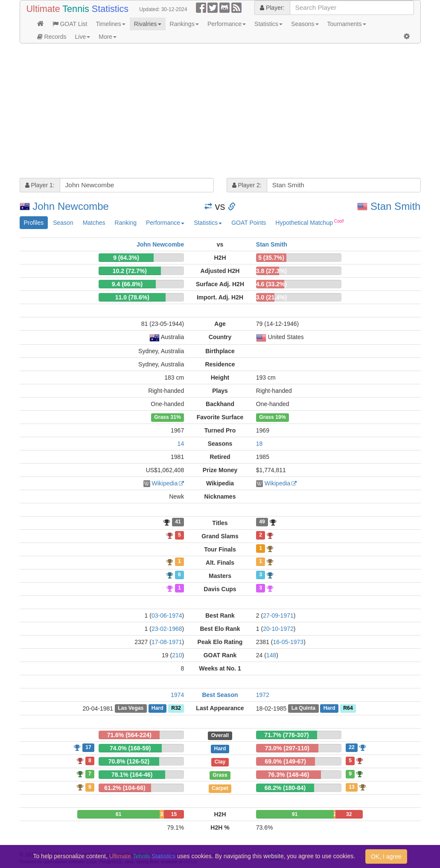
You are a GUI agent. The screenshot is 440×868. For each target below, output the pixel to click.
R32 (176, 708)
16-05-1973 (288, 642)
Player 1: (40, 185)
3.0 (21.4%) (271, 297)
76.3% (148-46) (289, 775)
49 (262, 522)
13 (352, 787)
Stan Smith (395, 206)
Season (63, 223)
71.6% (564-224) (129, 735)
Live (83, 37)
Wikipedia (165, 483)
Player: (272, 8)
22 (352, 747)
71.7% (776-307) (286, 735)
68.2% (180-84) (285, 788)
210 (177, 655)
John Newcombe (71, 206)
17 (88, 747)
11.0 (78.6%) (132, 297)
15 (174, 814)
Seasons (305, 24)
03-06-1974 (167, 615)
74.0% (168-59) (130, 748)
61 (118, 814)
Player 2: (247, 185)
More (108, 37)
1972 (263, 695)
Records (52, 37)
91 (295, 814)
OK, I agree (386, 856)
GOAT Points (249, 223)
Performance (227, 24)
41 (178, 522)
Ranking (126, 223)
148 (271, 655)
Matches (94, 223)
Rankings (184, 24)
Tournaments (347, 24)
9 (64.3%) (126, 258)
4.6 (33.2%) (271, 284)
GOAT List (70, 24)
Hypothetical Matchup (310, 222)
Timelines (110, 24)
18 (259, 444)
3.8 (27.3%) (271, 271)
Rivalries (148, 24)
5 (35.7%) (271, 258)
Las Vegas (131, 708)
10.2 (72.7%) (130, 271)
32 (349, 814)
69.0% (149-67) (286, 761)
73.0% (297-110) (287, 748)
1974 (177, 695)
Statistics (268, 24)
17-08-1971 (167, 642)
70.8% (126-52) (129, 761)
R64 (348, 708)
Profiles (34, 223)
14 (181, 444)
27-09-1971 (278, 615)
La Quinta (304, 708)
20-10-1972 (278, 629)
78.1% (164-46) (132, 775)
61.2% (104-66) (125, 788)
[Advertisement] (220, 112)
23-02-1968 (167, 629)
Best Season (220, 695)
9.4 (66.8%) (127, 284)
